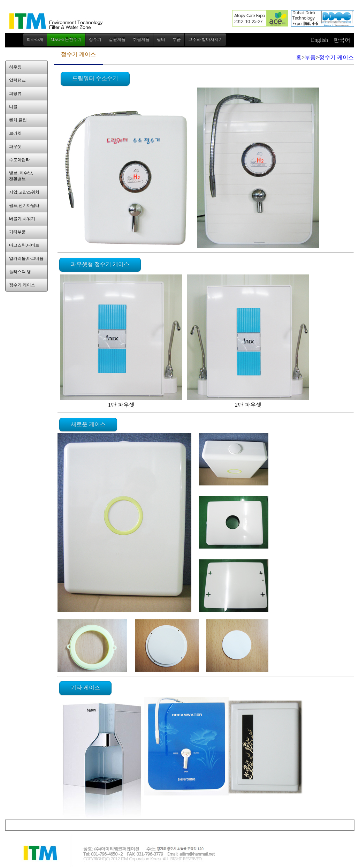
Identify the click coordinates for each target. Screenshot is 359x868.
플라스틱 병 (20, 272)
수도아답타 (20, 160)
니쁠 (13, 107)
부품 (310, 57)
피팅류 (15, 93)
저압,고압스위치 (24, 192)
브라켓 (15, 133)
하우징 (15, 67)
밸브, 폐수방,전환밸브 (21, 176)
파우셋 (15, 146)
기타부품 (17, 232)
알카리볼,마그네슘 (26, 258)
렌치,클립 (18, 120)
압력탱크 (17, 80)
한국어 (342, 40)
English (319, 40)
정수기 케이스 (22, 285)
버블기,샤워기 (22, 219)
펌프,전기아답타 (24, 205)
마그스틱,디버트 (24, 245)
